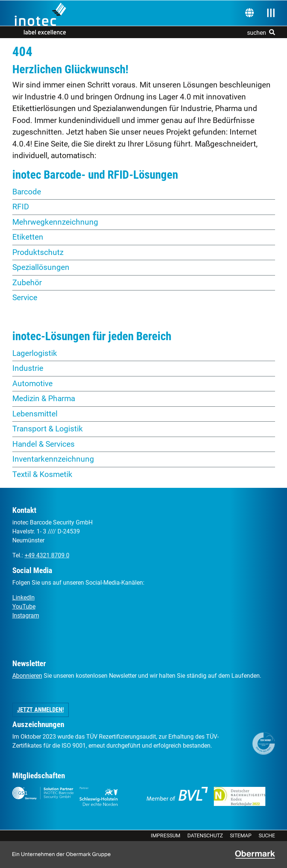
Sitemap (241, 835)
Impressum (166, 835)
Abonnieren (27, 676)
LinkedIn (24, 598)
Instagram (26, 615)
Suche (267, 835)
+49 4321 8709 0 (47, 555)
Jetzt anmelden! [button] (40, 710)
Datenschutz (205, 835)
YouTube (24, 607)
